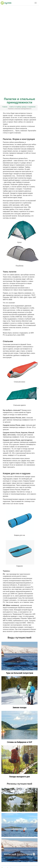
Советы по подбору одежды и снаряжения (22, 107)
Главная (5, 107)
